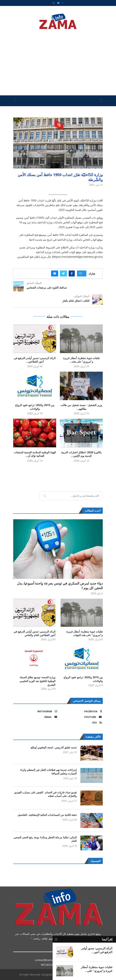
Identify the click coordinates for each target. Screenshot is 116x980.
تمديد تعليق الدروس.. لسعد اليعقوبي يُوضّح (54, 747)
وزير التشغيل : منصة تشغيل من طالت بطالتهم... (81, 407)
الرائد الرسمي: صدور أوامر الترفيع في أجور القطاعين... (35, 360)
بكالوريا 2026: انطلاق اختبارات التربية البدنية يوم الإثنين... (81, 454)
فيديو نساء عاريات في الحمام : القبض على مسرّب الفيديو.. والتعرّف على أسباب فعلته (45, 794)
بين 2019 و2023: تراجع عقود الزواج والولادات (35, 407)
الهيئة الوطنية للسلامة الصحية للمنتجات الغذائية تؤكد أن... (35, 454)
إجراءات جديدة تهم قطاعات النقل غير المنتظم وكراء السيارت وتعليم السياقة (48, 772)
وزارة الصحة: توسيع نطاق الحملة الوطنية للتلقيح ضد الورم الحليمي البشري (37, 681)
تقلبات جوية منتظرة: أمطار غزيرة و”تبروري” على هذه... (81, 360)
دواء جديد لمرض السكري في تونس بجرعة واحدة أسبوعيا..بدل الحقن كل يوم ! (60, 586)
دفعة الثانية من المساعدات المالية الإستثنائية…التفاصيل (47, 815)
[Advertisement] (58, 61)
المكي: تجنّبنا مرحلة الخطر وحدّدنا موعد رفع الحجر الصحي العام (45, 839)
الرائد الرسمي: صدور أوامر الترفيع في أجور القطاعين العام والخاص (35, 633)
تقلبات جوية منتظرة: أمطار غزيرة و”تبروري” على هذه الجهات (85, 633)
